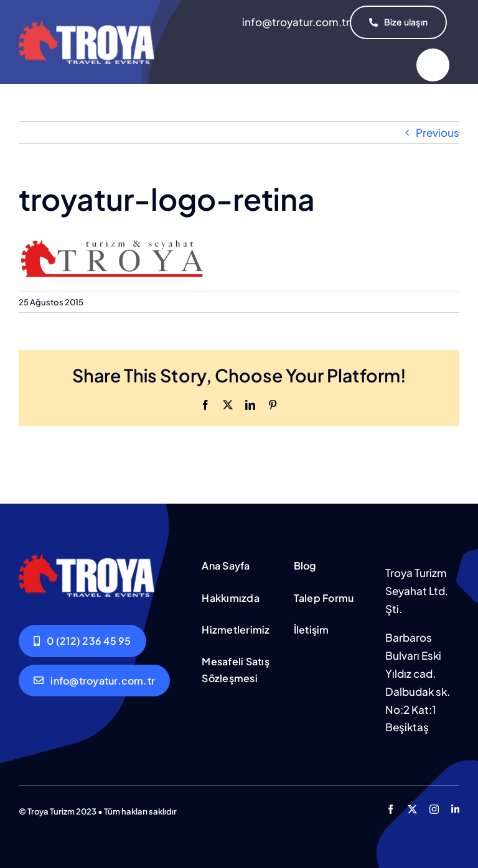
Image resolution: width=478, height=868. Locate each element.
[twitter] (412, 809)
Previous (438, 132)
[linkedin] (455, 809)
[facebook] (391, 809)
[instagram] (434, 809)
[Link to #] (433, 65)
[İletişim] (398, 22)
